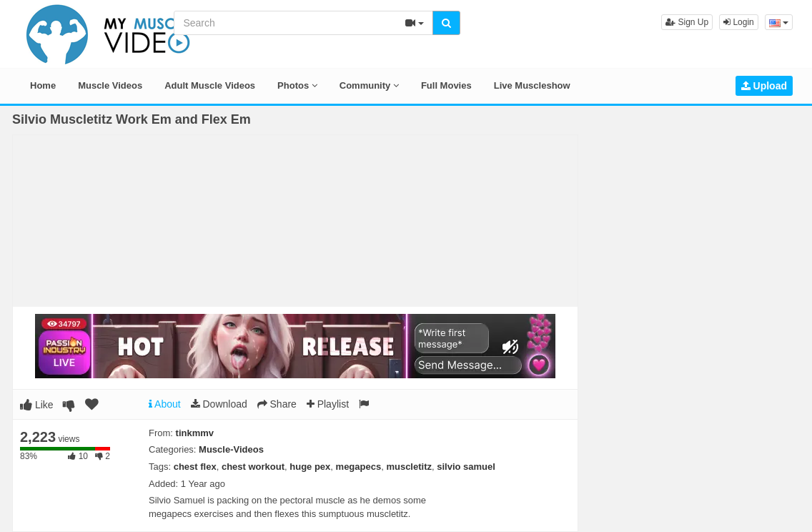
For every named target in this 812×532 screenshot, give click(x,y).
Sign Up (687, 22)
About (165, 404)
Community (369, 85)
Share (277, 404)
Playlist (328, 404)
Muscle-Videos (231, 449)
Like (37, 405)
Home (43, 85)
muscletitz (409, 467)
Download (219, 404)
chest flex (195, 467)
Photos (297, 85)
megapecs (359, 467)
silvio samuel (466, 467)
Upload (764, 86)
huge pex (310, 467)
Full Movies (446, 85)
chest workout (253, 467)
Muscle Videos (110, 85)
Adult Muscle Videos (210, 85)
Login (739, 22)
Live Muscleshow (532, 85)
